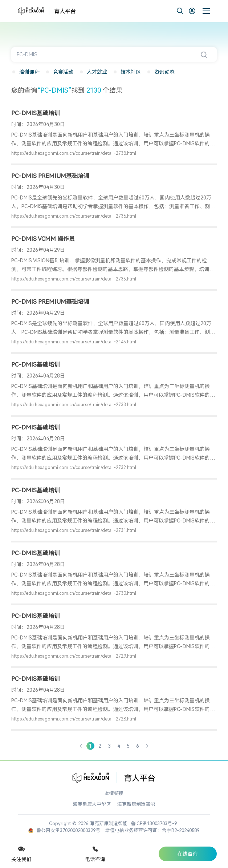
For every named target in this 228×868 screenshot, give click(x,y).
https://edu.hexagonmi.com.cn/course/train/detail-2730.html (74, 593)
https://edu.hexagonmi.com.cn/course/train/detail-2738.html (74, 153)
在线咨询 (188, 854)
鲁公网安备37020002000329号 (64, 830)
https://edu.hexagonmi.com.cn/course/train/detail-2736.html (74, 216)
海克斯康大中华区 (92, 804)
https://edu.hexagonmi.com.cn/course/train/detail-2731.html (74, 530)
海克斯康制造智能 (136, 804)
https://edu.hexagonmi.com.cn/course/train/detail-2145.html (74, 342)
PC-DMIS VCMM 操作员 (43, 239)
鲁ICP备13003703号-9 (154, 823)
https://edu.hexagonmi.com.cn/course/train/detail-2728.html (74, 719)
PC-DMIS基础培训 (36, 113)
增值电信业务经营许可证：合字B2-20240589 (152, 830)
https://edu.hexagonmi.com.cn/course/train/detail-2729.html (74, 656)
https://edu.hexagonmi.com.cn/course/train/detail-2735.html (74, 279)
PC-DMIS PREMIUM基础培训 (50, 176)
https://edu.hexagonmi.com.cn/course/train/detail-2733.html (74, 405)
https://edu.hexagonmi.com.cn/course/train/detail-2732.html (74, 468)
